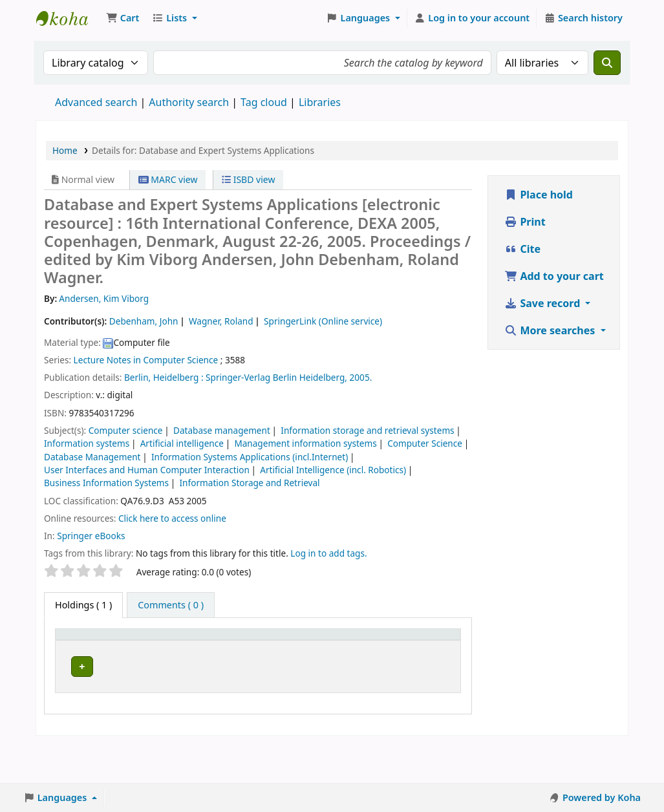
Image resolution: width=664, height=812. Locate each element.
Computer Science (425, 443)
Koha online (69, 18)
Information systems (87, 443)
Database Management (92, 457)
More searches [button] (551, 330)
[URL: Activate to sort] (265, 648)
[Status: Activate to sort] (380, 648)
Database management (222, 430)
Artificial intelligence (182, 443)
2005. (361, 377)
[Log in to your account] (472, 18)
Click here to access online (172, 518)
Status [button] (373, 655)
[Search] (607, 63)
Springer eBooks (91, 536)
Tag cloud (264, 102)
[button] (123, 18)
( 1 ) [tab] (83, 605)
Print (525, 222)
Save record (543, 303)
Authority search (189, 102)
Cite (522, 249)
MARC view (168, 179)
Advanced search (96, 102)
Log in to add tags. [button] (328, 553)
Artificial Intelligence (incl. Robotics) (333, 470)
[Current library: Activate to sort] (146, 648)
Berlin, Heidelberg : (164, 377)
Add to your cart (554, 276)
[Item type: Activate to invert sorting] (85, 648)
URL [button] (255, 655)
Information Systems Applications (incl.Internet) (250, 457)
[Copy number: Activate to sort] (322, 648)
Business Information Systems (106, 483)
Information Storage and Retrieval (250, 483)
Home (65, 150)
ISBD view (248, 179)
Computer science (126, 430)
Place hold (539, 195)
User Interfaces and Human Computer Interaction (147, 470)
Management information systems (305, 443)
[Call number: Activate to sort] (209, 648)
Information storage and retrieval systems (367, 430)
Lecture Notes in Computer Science (146, 360)
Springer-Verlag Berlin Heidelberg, (276, 377)
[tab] (171, 605)
